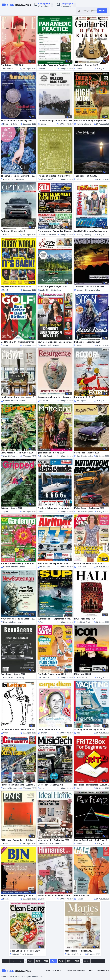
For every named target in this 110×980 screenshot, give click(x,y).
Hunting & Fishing (83, 124)
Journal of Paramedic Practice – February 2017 (55, 65)
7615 (77, 961)
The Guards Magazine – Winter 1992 (55, 121)
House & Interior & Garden (13, 401)
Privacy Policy (54, 971)
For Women (7, 69)
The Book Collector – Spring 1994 (54, 176)
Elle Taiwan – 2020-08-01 (13, 65)
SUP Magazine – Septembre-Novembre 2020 (55, 619)
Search (102, 11)
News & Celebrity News (48, 345)
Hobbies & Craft (9, 124)
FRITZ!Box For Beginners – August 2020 (92, 785)
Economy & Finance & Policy (87, 290)
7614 (69, 961)
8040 (86, 961)
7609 (30, 961)
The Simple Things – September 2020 (18, 176)
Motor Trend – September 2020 (89, 508)
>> (102, 961)
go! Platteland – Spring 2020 (51, 453)
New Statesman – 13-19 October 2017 (18, 619)
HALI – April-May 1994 (85, 619)
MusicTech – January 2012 (50, 785)
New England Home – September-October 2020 (18, 397)
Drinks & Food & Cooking (13, 179)
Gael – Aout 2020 (82, 896)
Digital (78, 788)
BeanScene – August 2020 (13, 674)
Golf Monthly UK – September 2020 (17, 342)
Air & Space (80, 401)
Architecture (80, 677)
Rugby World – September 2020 (16, 287)
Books (41, 899)
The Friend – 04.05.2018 (86, 176)
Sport (4, 290)
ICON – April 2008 (82, 674)
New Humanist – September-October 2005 (55, 896)
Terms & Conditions (75, 971)
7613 (61, 961)
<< (5, 961)
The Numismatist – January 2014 (16, 121)
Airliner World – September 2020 (53, 564)
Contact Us (103, 971)
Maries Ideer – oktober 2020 (78, 951)
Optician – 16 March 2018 (13, 231)
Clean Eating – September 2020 (25, 951)
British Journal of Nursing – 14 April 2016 (18, 896)
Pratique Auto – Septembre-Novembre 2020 (55, 231)
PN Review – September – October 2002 (18, 840)
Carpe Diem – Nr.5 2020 (49, 730)
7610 (38, 961)
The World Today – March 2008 (89, 287)
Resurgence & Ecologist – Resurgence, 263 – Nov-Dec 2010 (55, 397)
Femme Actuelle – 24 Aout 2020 (89, 564)
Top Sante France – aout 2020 (52, 674)
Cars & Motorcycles (47, 235)
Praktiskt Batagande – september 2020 (55, 508)
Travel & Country (45, 456)
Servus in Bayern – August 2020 (52, 287)
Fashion (79, 899)
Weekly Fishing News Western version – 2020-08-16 (92, 231)
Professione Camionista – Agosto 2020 (18, 785)
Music (78, 69)
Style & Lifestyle (9, 456)
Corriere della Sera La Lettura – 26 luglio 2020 (18, 730)
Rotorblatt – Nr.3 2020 (85, 397)
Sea (40, 511)
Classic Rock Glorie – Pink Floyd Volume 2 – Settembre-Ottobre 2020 (92, 840)
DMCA (91, 971)
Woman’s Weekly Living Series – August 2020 (18, 564)
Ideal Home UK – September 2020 (53, 840)
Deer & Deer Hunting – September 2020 (92, 121)
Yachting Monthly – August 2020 (89, 730)
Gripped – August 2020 (12, 508)
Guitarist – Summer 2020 (86, 65)
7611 (46, 961)
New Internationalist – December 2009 (55, 342)
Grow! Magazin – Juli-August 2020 (17, 453)
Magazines (16, 4)
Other (78, 179)
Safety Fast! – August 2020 (87, 453)
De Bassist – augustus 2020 (87, 342)
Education (43, 401)
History (42, 124)
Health (41, 69)
